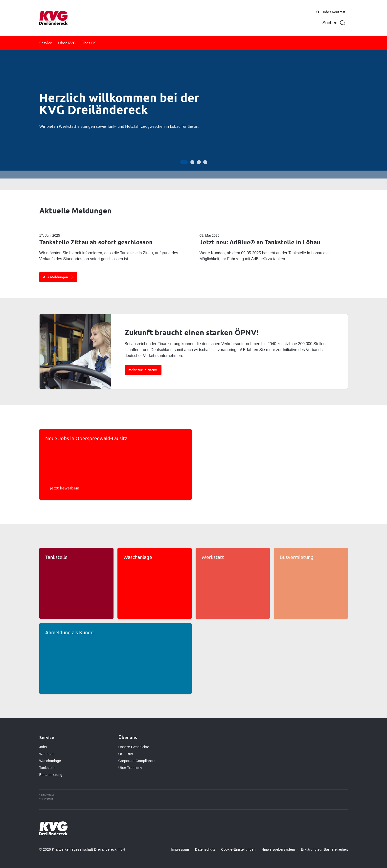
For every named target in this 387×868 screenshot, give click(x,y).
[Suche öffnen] (334, 23)
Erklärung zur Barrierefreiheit (324, 849)
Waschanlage (50, 761)
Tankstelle (47, 768)
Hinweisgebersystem (278, 849)
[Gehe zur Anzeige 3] (199, 162)
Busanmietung (51, 775)
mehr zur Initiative (143, 370)
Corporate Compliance (137, 761)
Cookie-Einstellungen (238, 849)
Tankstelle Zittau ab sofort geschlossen (96, 242)
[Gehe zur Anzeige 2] (192, 162)
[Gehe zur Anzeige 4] (205, 162)
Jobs (43, 747)
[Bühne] (193, 114)
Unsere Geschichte (134, 747)
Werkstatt (47, 754)
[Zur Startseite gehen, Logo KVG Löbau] (54, 18)
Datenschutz (205, 849)
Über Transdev (130, 768)
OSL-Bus (126, 754)
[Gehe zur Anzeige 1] (184, 162)
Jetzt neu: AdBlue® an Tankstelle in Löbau (260, 242)
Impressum (180, 849)
